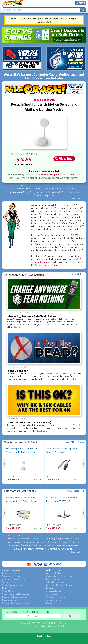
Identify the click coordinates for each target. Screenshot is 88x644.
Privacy (49, 603)
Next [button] (84, 464)
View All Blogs (78, 274)
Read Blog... (19, 327)
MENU (81, 3)
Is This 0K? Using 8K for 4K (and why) (29, 422)
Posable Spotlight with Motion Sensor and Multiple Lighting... (22, 450)
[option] (24, 464)
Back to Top (44, 636)
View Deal (64, 158)
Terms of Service (54, 600)
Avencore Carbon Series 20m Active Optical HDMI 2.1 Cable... (22, 499)
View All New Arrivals (75, 442)
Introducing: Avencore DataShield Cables (31, 316)
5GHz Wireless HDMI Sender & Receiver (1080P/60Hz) (62, 499)
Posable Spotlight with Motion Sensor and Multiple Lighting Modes (44, 107)
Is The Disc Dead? (17, 371)
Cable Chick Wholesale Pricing (16, 603)
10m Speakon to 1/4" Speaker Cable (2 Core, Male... (61, 450)
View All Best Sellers (75, 491)
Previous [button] (4, 464)
